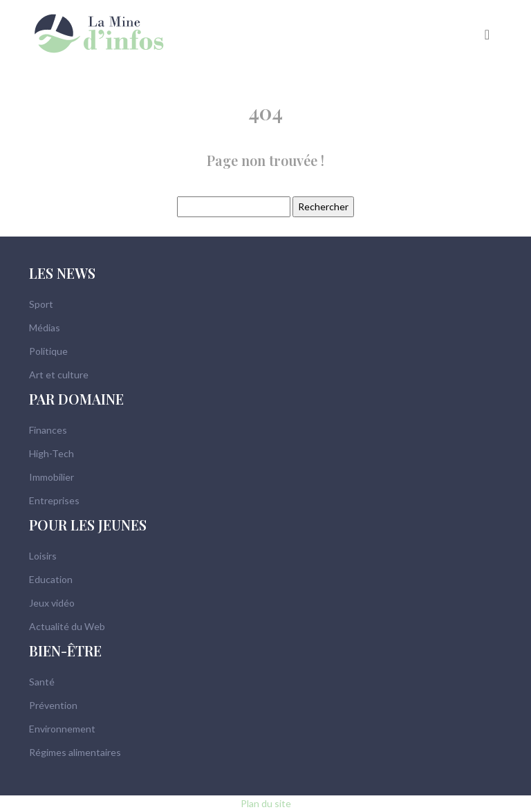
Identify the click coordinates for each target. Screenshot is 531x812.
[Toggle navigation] (487, 33)
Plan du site (266, 803)
